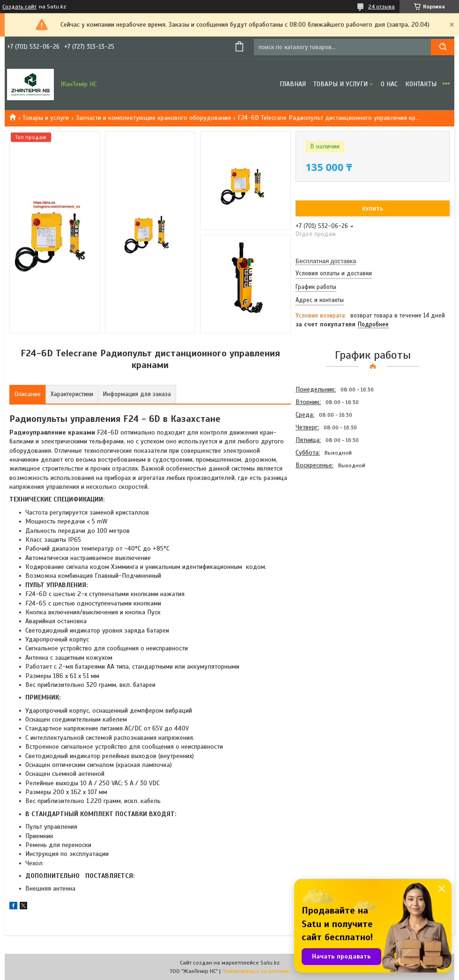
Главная (293, 84)
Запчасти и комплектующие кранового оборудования (153, 118)
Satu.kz (270, 963)
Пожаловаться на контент (255, 971)
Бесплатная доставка (326, 261)
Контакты (421, 84)
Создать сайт (19, 7)
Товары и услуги (341, 84)
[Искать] (443, 47)
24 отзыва (381, 7)
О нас (389, 84)
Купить (373, 209)
